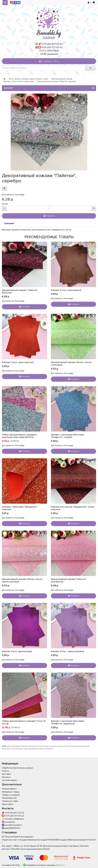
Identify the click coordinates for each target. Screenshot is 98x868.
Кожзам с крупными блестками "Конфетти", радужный (67, 722)
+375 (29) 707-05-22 (52, 47)
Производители (9, 798)
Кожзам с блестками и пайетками (19, 81)
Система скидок (9, 780)
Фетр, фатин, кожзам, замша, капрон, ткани (28, 79)
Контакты (6, 777)
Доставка (6, 774)
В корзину (49, 216)
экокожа (53, 746)
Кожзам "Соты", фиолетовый (17, 651)
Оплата (5, 771)
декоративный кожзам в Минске (39, 749)
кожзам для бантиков (38, 746)
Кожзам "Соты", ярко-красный (18, 362)
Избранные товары (11, 792)
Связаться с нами (10, 801)
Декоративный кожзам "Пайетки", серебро (57, 81)
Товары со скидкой (11, 795)
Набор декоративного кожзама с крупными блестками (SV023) (20, 436)
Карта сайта (7, 804)
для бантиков (69, 746)
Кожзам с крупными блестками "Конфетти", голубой (67, 436)
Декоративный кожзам (62, 79)
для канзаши (17, 749)
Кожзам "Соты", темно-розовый (67, 651)
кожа (60, 746)
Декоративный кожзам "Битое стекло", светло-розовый (22, 580)
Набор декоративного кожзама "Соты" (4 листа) (24, 722)
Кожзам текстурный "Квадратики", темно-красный (73, 508)
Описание (9, 223)
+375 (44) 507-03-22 (52, 44)
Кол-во (5, 204)
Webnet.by (60, 865)
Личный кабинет (9, 789)
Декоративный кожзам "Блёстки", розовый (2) (69, 580)
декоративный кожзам (17, 746)
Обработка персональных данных (17, 768)
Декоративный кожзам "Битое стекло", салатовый (71, 364)
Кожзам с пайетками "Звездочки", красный (20, 508)
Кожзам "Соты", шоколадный (66, 290)
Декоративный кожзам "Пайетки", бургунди (20, 291)
